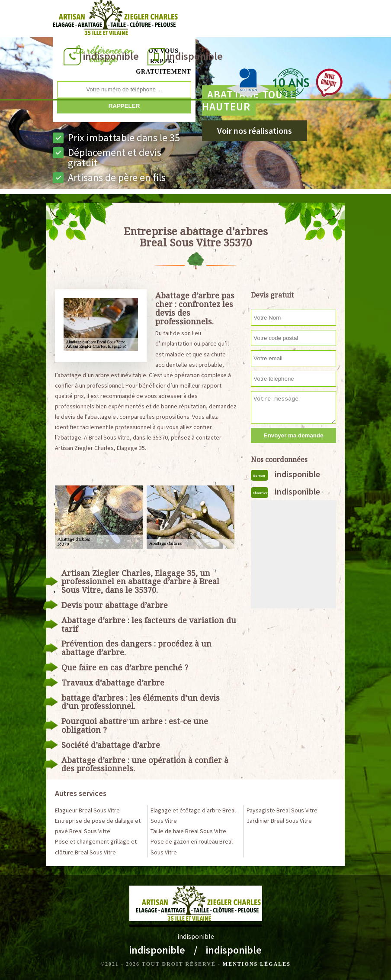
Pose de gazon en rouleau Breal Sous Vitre (192, 847)
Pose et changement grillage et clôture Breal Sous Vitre (96, 847)
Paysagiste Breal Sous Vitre (282, 810)
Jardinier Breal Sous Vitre (279, 821)
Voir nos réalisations (255, 131)
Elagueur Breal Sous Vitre (87, 810)
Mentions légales (257, 964)
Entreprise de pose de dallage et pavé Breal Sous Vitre (98, 826)
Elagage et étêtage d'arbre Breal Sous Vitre (193, 815)
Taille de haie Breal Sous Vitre (188, 831)
